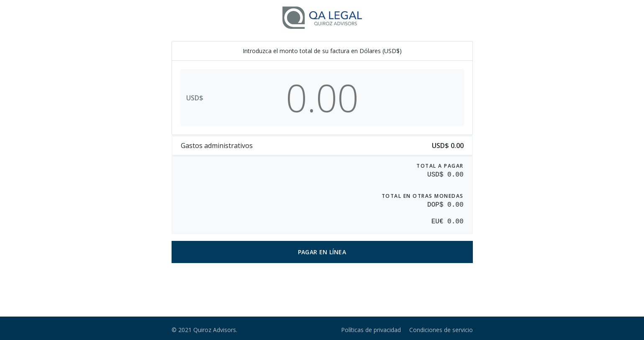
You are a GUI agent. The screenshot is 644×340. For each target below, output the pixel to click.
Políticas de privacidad (371, 330)
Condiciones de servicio (441, 330)
